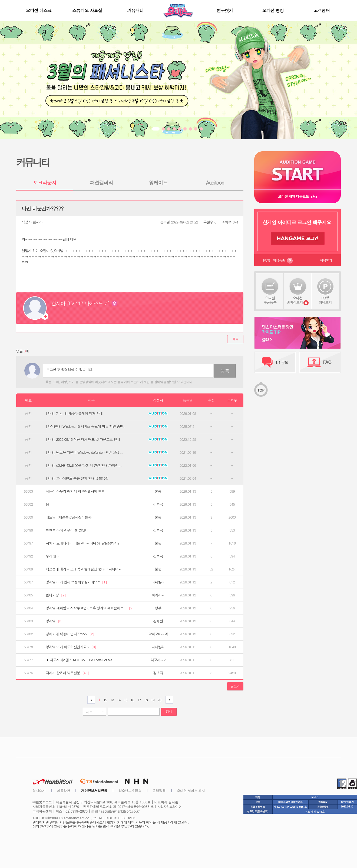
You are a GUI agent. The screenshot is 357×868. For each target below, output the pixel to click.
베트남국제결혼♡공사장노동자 (68, 517)
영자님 (54, 621)
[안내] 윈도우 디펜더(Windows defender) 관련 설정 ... (85, 452)
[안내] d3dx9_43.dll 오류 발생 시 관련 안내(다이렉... (84, 465)
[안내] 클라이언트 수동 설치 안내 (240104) (77, 478)
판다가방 (56, 595)
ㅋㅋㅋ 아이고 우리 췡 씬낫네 (67, 530)
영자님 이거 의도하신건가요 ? (71, 647)
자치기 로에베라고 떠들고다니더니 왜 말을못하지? (82, 543)
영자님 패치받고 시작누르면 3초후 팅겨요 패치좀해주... (90, 608)
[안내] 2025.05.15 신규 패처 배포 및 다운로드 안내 (83, 439)
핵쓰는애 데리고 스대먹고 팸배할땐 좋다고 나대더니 (84, 569)
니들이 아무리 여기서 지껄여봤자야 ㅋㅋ (75, 491)
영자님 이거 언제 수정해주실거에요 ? (76, 582)
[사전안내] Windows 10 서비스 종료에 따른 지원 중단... (86, 426)
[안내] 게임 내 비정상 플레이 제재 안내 (74, 413)
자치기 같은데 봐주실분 (67, 673)
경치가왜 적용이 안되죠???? (70, 634)
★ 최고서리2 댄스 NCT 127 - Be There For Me (79, 660)
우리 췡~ (52, 556)
